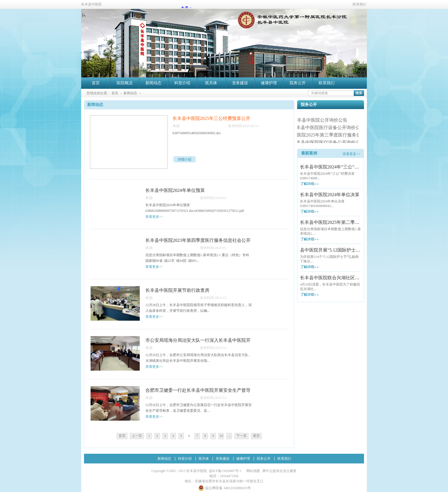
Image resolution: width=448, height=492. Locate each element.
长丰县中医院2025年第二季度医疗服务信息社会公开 (353, 222)
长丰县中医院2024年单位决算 (330, 195)
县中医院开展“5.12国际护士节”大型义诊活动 (345, 250)
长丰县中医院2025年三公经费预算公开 (211, 118)
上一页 (137, 436)
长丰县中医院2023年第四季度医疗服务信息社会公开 (198, 240)
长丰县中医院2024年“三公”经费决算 (336, 167)
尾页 (256, 436)
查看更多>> (351, 154)
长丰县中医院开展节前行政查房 (177, 290)
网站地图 (252, 471)
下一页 (241, 436)
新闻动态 (130, 93)
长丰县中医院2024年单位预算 (175, 190)
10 (221, 436)
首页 (96, 83)
